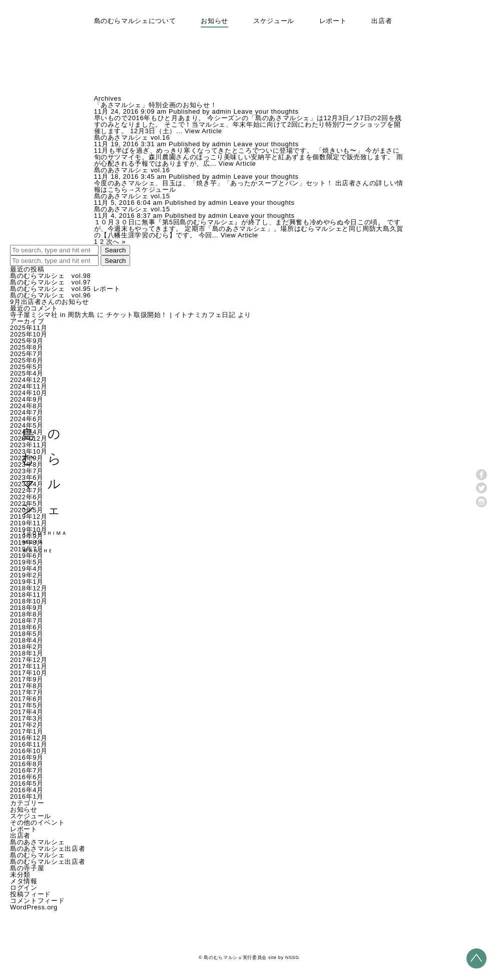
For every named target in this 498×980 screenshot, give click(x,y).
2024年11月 (29, 386)
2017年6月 (27, 699)
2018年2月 (27, 647)
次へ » (116, 242)
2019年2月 (27, 575)
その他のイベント (37, 823)
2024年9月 (27, 399)
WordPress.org (34, 907)
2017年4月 (27, 712)
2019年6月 (27, 556)
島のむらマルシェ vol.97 (50, 282)
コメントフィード (37, 901)
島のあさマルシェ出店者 (48, 849)
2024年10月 (29, 393)
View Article (203, 131)
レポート (333, 21)
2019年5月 (27, 562)
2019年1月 (27, 582)
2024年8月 (27, 406)
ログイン (24, 888)
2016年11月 (29, 744)
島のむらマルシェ (37, 855)
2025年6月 (27, 360)
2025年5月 (27, 367)
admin (222, 111)
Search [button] (115, 250)
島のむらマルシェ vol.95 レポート (65, 289)
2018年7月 (27, 621)
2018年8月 (27, 614)
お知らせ (214, 21)
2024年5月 (27, 425)
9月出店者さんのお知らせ (50, 302)
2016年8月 (27, 764)
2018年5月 (27, 634)
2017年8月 (27, 686)
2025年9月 (27, 341)
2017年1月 (27, 731)
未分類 (20, 875)
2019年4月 (27, 569)
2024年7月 (27, 412)
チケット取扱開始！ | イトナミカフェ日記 (171, 315)
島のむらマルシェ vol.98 (50, 276)
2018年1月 (27, 653)
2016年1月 (27, 796)
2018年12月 (29, 588)
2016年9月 (27, 757)
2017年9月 (27, 679)
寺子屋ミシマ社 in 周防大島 (53, 315)
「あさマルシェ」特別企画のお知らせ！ (156, 105)
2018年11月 (29, 595)
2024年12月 (29, 380)
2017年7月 (27, 692)
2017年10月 (29, 673)
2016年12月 (29, 738)
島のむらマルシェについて (135, 21)
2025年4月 (27, 373)
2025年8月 (27, 347)
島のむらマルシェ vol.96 (50, 295)
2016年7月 (27, 770)
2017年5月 (27, 705)
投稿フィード (31, 894)
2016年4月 (27, 790)
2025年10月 (29, 334)
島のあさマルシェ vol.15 (132, 196)
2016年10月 (29, 751)
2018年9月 (27, 608)
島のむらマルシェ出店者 (48, 862)
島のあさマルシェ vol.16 (132, 137)
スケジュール (274, 21)
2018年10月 (29, 601)
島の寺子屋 (27, 868)
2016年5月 (27, 783)
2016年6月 (27, 777)
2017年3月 (27, 718)
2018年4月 (27, 640)
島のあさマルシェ (37, 842)
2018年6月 (27, 627)
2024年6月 (27, 419)
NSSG (292, 957)
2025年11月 (29, 328)
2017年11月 (29, 666)
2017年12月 (29, 660)
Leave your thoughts (266, 111)
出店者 (382, 21)
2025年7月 (27, 354)
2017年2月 (27, 725)
